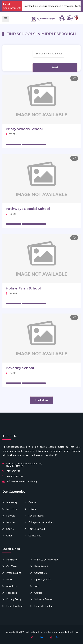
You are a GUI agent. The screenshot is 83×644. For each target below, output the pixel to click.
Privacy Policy (14, 599)
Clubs (9, 536)
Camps (32, 502)
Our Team (12, 566)
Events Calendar (43, 606)
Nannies (11, 522)
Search (55, 68)
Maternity (12, 502)
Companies (35, 536)
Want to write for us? (46, 560)
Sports (10, 529)
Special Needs (36, 516)
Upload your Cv (43, 580)
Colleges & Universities (41, 522)
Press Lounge (14, 573)
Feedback (12, 593)
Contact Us (41, 573)
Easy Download (15, 606)
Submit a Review (43, 599)
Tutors (32, 509)
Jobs (37, 586)
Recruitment (41, 566)
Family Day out (37, 529)
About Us (11, 586)
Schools (11, 516)
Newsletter (12, 560)
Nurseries (12, 509)
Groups (38, 593)
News (9, 580)
